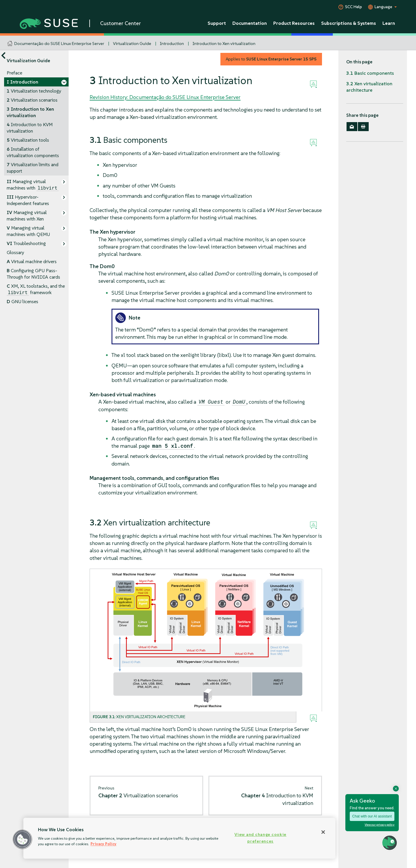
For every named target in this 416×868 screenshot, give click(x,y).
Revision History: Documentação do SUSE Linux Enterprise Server (165, 97)
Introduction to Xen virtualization (224, 44)
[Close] (323, 832)
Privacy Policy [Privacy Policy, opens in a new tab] (103, 844)
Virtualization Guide (132, 44)
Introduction (172, 44)
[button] (22, 839)
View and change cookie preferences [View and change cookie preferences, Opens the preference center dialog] (260, 838)
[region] (179, 838)
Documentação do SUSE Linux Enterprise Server (59, 44)
